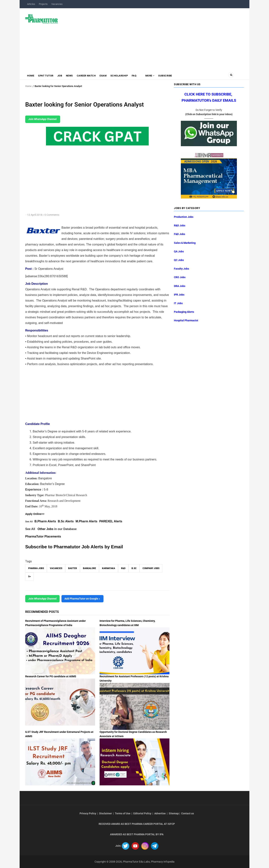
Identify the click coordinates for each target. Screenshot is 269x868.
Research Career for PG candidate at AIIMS (51, 676)
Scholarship (121, 76)
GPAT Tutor (46, 76)
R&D (123, 568)
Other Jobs (45, 529)
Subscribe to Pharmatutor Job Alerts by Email (74, 547)
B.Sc (134, 568)
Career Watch (87, 76)
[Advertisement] (153, 38)
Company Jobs (151, 568)
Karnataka (109, 568)
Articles (31, 4)
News (70, 76)
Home (31, 76)
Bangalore (89, 568)
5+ (29, 577)
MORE (152, 76)
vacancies (56, 568)
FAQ (136, 76)
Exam (105, 76)
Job (60, 76)
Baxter (73, 568)
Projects (43, 4)
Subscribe (168, 76)
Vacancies (57, 4)
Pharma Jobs (36, 568)
